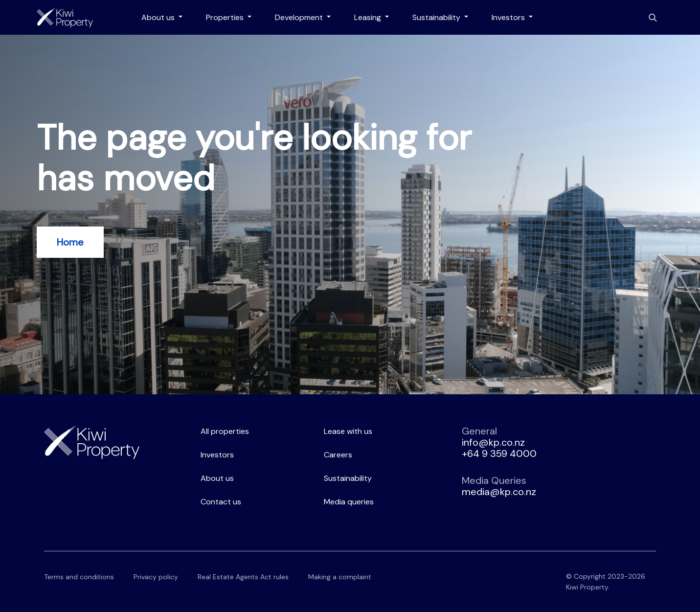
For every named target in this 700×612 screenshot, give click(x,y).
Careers (338, 455)
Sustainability (437, 17)
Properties (226, 17)
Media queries (349, 502)
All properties (225, 431)
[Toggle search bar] (653, 18)
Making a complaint (340, 577)
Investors (509, 17)
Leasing (369, 17)
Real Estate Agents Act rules (243, 577)
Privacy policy (156, 577)
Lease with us (348, 431)
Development (300, 17)
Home (70, 242)
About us (159, 17)
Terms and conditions (79, 577)
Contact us (221, 502)
